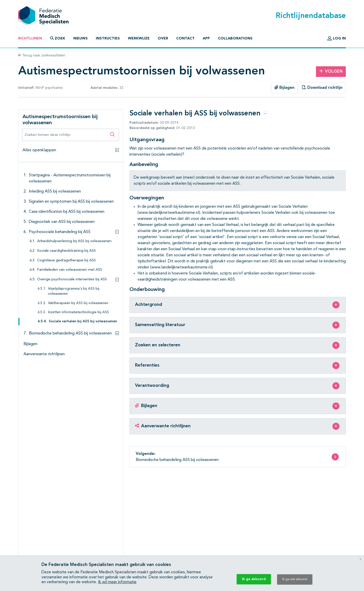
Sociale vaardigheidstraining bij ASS (66, 251)
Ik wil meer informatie (117, 582)
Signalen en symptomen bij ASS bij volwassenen (71, 202)
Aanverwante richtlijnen (44, 354)
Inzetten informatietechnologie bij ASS (78, 312)
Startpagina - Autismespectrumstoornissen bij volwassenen (70, 178)
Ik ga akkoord (254, 579)
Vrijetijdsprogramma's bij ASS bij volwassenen (74, 291)
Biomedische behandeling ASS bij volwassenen (70, 333)
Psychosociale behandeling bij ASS (60, 232)
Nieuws (81, 38)
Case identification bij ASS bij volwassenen (67, 212)
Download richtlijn (322, 88)
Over (163, 38)
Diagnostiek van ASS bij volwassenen (62, 222)
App (206, 38)
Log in (337, 38)
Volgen (331, 71)
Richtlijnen (30, 38)
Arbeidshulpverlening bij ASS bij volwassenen (74, 241)
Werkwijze (139, 38)
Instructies (108, 38)
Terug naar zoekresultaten (42, 55)
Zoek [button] (58, 38)
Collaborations (235, 38)
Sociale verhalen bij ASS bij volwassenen (83, 321)
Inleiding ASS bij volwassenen (55, 192)
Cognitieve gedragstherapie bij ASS (66, 260)
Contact (185, 38)
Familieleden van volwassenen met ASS (70, 270)
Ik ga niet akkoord (295, 579)
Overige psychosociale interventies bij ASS (72, 279)
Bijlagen (285, 88)
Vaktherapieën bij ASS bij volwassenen (78, 303)
